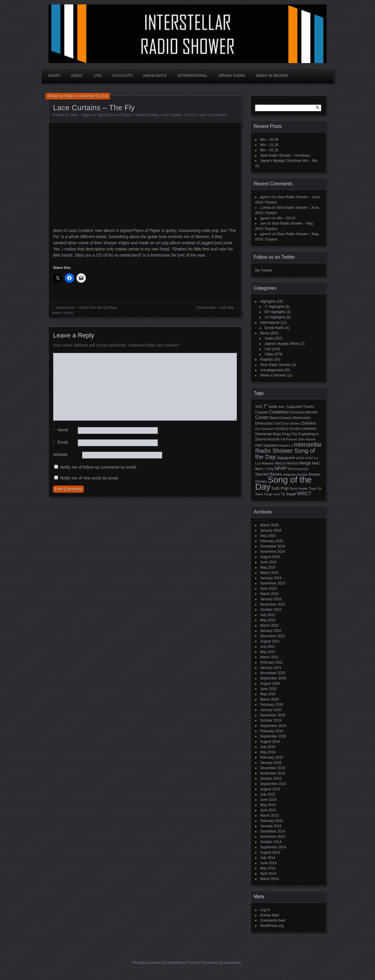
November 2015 (273, 773)
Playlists (122, 76)
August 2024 (270, 557)
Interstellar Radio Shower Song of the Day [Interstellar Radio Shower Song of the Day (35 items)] (288, 451)
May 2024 (268, 567)
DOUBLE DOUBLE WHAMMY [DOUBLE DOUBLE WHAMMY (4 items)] (296, 429)
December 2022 (273, 604)
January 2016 (271, 763)
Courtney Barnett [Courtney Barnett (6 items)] (304, 412)
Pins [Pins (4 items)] (291, 469)
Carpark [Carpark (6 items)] (262, 412)
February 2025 (272, 541)
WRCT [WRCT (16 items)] (304, 494)
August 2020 (270, 684)
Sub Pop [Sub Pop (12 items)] (280, 488)
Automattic (232, 963)
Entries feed (270, 915)
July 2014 (268, 858)
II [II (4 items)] (292, 445)
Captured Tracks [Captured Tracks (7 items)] (300, 407)
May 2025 (268, 536)
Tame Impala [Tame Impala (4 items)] (299, 489)
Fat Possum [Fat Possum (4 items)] (289, 439)
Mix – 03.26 (269, 140)
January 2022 (271, 631)
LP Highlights (275, 317)
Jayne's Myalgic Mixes (282, 344)
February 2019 (272, 731)
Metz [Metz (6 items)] (316, 463)
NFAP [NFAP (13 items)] (281, 468)
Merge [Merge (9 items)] (305, 463)
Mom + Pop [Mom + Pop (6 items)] (265, 469)
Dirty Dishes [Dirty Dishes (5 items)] (291, 423)
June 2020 (268, 689)
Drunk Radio (232, 76)
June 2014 (268, 863)
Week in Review (272, 76)
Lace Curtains (171, 115)
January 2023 (271, 599)
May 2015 (268, 805)
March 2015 (269, 815)
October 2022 (271, 610)
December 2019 (273, 715)
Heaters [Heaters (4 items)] (285, 445)
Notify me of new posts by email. (90, 478)
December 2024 (273, 546)
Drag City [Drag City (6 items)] (290, 434)
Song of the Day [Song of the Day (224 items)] (283, 483)
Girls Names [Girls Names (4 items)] (307, 439)
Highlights (155, 76)
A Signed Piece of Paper (113, 115)
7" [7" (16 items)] (265, 406)
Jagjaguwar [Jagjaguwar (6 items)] (286, 458)
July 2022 (268, 615)
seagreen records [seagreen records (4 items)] (295, 474)
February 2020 (272, 705)
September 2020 (273, 678)
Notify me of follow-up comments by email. (99, 467)
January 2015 (271, 826)
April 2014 (268, 874)
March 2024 (269, 573)
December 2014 (273, 831)
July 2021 (268, 647)
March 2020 (269, 699)
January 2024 (271, 578)
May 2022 (268, 620)
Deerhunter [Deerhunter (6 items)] (302, 418)
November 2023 (273, 583)
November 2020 (273, 673)
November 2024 (273, 552)
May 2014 (268, 868)
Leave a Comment (212, 115)
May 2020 (268, 694)
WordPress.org (272, 926)
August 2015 (270, 789)
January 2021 (271, 668)
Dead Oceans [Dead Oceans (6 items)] (281, 418)
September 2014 (273, 847)
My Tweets (264, 270)
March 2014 (269, 879)
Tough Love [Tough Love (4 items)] (272, 494)
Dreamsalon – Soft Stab (215, 308)
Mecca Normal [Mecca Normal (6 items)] (287, 463)
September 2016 (273, 736)
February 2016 (272, 757)
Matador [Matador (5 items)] (268, 463)
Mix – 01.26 (269, 145)
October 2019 (271, 720)
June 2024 (268, 562)
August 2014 (270, 852)
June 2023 (268, 589)
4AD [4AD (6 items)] (259, 407)
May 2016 (268, 752)
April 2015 (268, 810)
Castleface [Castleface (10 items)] (279, 412)
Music (265, 333)
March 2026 (269, 525)
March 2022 (269, 625)
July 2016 (268, 747)
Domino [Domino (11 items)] (309, 423)
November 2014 (273, 837)
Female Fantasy (146, 115)
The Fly (190, 115)
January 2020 (271, 710)
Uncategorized (271, 370)
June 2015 (268, 800)
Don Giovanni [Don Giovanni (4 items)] (265, 429)
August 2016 (270, 742)
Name (61, 430)
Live (98, 76)
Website (60, 455)
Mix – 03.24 (286, 218)
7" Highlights (274, 307)
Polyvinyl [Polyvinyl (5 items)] (301, 469)
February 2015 (272, 821)
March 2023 (269, 594)
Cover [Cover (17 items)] (262, 417)
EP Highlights (275, 312)
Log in (265, 910)
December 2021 (273, 636)
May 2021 (268, 652)
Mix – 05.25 (269, 150)
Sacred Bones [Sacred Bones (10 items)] (269, 474)
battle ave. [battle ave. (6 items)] (277, 407)
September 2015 (273, 784)
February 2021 (272, 662)
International (193, 76)
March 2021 (269, 657)
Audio (54, 76)
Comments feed (273, 920)
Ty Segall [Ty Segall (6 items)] (288, 494)
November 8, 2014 (94, 96)
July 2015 (268, 794)
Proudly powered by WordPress (159, 963)
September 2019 (273, 726)
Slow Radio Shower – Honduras (285, 155)
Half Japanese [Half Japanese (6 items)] (267, 445)
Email (60, 442)
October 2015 (271, 779)
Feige (69, 96)
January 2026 (271, 530)
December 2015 (273, 768)
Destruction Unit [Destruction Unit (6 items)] (268, 423)
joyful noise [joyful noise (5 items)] (305, 458)
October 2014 (271, 842)
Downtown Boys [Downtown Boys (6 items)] (268, 434)
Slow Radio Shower (276, 365)
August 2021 (270, 641)
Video (76, 76)
